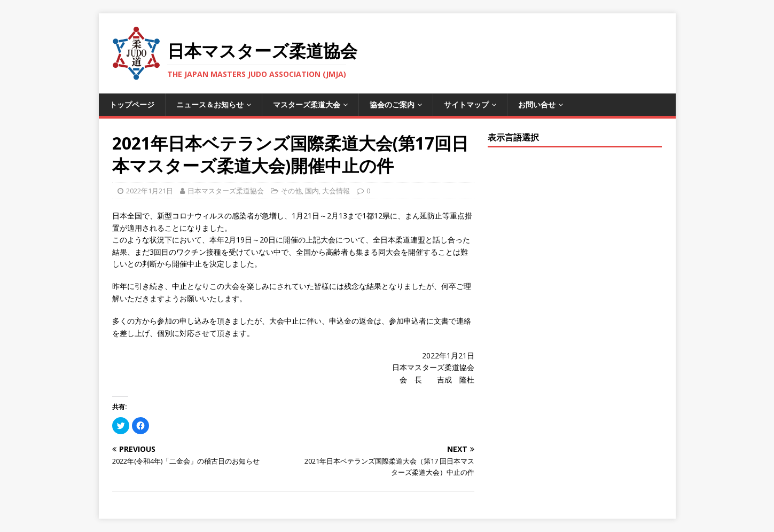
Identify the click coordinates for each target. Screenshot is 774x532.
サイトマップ (466, 104)
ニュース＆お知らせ (210, 104)
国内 (312, 191)
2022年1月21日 (150, 191)
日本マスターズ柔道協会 (226, 191)
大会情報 (336, 191)
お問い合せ (537, 104)
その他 (291, 191)
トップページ (132, 104)
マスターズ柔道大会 (307, 104)
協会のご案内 (392, 104)
